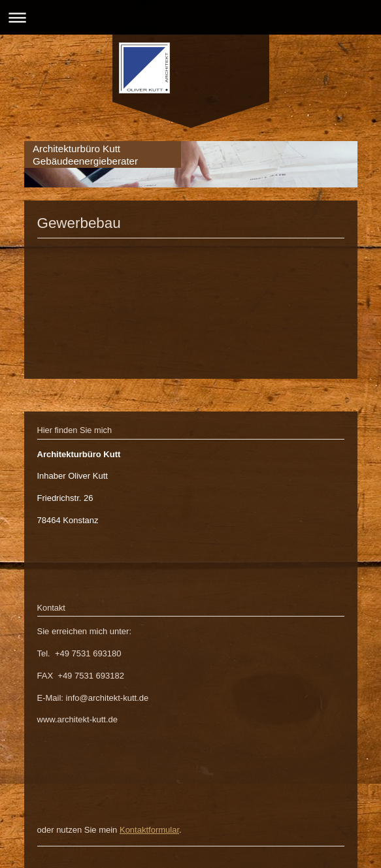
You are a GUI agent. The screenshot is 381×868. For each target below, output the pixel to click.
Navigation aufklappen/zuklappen (190, 17)
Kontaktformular (149, 830)
